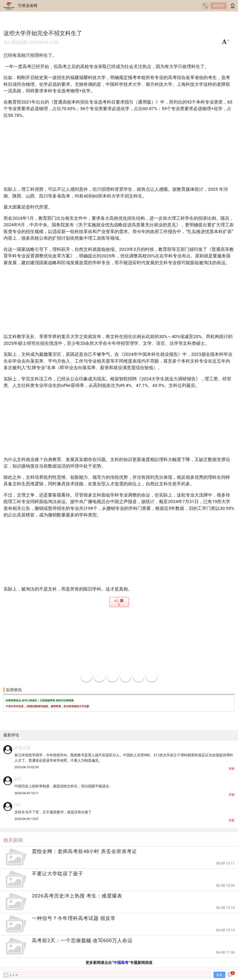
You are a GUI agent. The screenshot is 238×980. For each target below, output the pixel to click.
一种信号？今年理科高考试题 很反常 (74, 918)
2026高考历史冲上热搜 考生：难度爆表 (77, 896)
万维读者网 (27, 6)
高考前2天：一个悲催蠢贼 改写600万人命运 (82, 940)
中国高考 (121, 963)
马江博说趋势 (15, 42)
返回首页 (219, 6)
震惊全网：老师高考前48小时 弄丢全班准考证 (84, 851)
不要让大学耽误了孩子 (58, 874)
